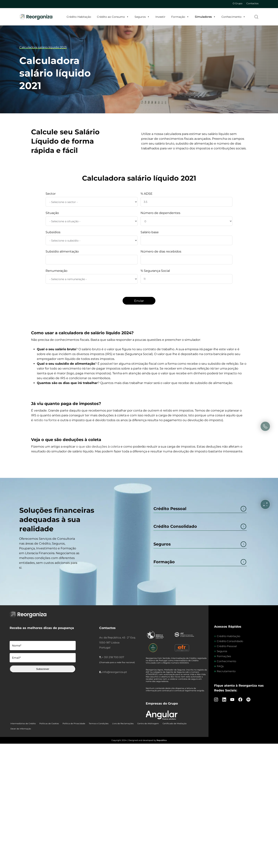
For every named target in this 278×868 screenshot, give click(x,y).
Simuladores (205, 17)
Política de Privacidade (74, 724)
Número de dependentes (160, 213)
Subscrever (43, 669)
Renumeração (56, 271)
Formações (224, 656)
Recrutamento (226, 671)
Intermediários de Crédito (23, 724)
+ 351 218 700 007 (113, 657)
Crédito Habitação (79, 17)
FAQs (220, 666)
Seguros (142, 17)
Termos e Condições (99, 724)
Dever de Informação (21, 729)
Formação (180, 17)
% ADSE (147, 194)
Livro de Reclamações (123, 724)
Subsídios (53, 232)
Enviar (139, 301)
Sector (51, 194)
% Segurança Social (155, 271)
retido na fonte (45, 420)
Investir (160, 17)
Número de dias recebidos (161, 251)
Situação (52, 213)
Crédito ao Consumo (113, 17)
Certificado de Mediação (175, 724)
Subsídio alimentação (62, 251)
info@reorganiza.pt (114, 672)
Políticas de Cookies (49, 724)
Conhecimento (233, 17)
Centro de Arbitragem (148, 724)
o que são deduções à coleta (98, 447)
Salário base (150, 232)
